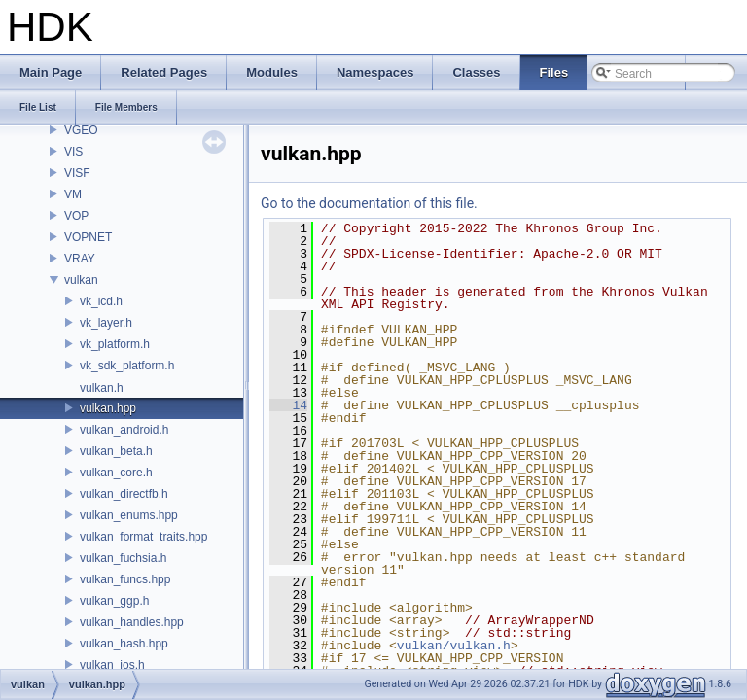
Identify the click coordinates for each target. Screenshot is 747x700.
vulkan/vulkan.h (454, 646)
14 (288, 405)
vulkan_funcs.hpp (125, 579)
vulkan (81, 280)
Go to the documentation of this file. (369, 203)
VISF (77, 173)
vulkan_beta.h (116, 451)
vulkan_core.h (116, 472)
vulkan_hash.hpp (124, 644)
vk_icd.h (101, 301)
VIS (73, 152)
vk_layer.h (106, 323)
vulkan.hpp (108, 408)
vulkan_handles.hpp (132, 622)
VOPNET (88, 237)
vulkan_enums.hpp (129, 515)
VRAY (80, 259)
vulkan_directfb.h (124, 494)
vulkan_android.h (124, 430)
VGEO (81, 130)
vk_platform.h (115, 344)
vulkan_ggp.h (114, 601)
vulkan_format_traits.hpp (143, 537)
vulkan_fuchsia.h (123, 558)
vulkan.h (102, 388)
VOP (76, 216)
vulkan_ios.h (112, 665)
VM (73, 194)
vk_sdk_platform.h (127, 366)
